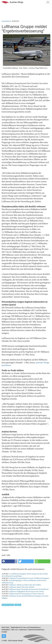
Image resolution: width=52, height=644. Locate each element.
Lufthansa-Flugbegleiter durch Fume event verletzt (26, 591)
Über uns (14, 630)
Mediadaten (6, 630)
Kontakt (4, 632)
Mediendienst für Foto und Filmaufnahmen (25, 627)
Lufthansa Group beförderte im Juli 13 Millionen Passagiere (29, 578)
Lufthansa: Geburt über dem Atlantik (22, 587)
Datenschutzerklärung (36, 630)
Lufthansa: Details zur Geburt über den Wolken (25, 585)
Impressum (23, 630)
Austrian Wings (12, 2)
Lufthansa (18, 605)
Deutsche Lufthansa (8, 605)
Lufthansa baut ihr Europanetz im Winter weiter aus (27, 594)
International (6, 21)
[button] (9, 561)
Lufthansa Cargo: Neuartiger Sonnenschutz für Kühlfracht (29, 589)
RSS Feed (5, 627)
